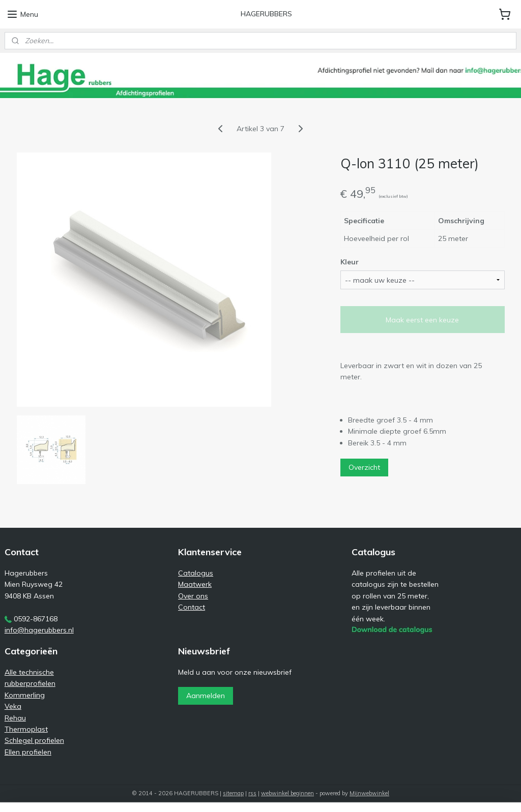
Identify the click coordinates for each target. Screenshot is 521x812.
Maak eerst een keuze (422, 320)
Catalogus (196, 573)
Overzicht (364, 467)
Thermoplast (26, 729)
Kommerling (25, 695)
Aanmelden (206, 696)
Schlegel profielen (34, 740)
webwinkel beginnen (287, 793)
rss (252, 793)
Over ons (193, 596)
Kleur (350, 262)
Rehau (15, 718)
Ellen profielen (28, 752)
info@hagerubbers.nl (39, 630)
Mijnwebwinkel (369, 793)
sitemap (233, 793)
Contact (192, 607)
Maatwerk (195, 584)
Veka (13, 706)
